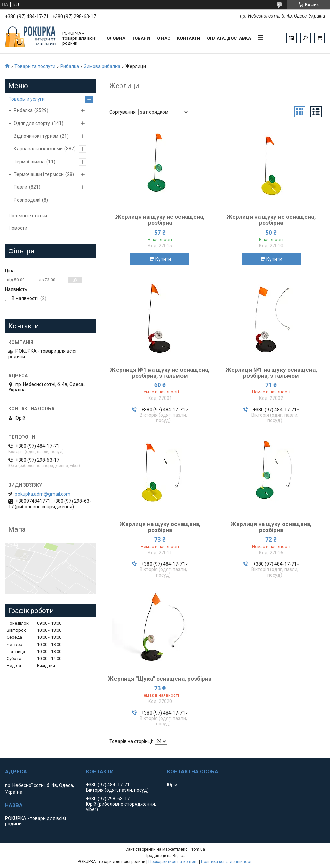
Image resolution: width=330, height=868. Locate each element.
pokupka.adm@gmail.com (43, 494)
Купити (163, 259)
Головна (115, 38)
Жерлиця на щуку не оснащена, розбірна (160, 220)
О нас (164, 38)
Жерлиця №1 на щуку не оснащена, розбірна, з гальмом (160, 373)
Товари (141, 38)
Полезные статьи (28, 216)
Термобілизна (29, 162)
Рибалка (70, 66)
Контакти (189, 38)
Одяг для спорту (32, 123)
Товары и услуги (27, 99)
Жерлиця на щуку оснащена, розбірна (160, 527)
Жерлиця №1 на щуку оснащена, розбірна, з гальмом (271, 373)
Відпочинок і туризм (36, 136)
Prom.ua (197, 849)
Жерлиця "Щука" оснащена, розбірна (160, 679)
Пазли (21, 187)
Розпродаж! (27, 200)
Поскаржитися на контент (173, 862)
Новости (18, 228)
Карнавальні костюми (38, 149)
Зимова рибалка (102, 66)
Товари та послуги (35, 66)
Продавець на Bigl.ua (165, 856)
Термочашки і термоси (39, 174)
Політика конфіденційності (227, 862)
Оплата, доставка (229, 38)
